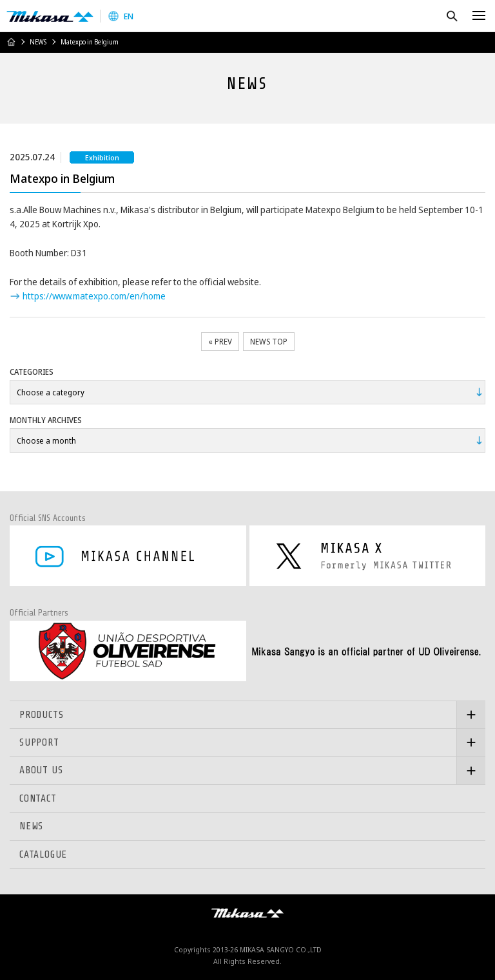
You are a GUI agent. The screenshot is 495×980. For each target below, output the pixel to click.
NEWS (38, 42)
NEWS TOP (269, 342)
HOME (11, 42)
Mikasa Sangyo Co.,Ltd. (50, 16)
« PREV (220, 342)
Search (451, 16)
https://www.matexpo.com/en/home (94, 296)
